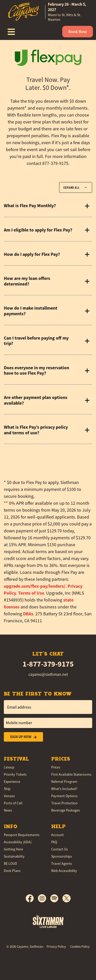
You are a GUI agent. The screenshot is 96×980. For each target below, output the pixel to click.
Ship (7, 789)
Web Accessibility (64, 871)
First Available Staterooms (71, 774)
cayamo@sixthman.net (48, 675)
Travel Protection (64, 803)
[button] (35, 586)
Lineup (9, 767)
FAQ (54, 842)
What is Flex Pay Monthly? (30, 206)
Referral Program (64, 782)
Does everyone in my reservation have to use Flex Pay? (36, 371)
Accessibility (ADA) (18, 842)
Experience (12, 782)
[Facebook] (32, 898)
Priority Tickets (15, 774)
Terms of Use (31, 593)
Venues (9, 796)
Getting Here (13, 849)
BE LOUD (10, 863)
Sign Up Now (23, 737)
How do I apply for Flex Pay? (32, 255)
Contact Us (60, 849)
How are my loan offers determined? (27, 281)
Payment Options (64, 796)
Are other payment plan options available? (36, 400)
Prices (56, 767)
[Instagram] (44, 898)
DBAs (28, 614)
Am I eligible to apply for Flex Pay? (38, 230)
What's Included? (64, 789)
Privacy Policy (56, 947)
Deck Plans (12, 871)
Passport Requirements (22, 835)
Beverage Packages (66, 810)
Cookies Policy (80, 947)
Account (57, 835)
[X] (67, 898)
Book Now (78, 32)
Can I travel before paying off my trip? (36, 341)
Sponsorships (62, 856)
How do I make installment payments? (31, 311)
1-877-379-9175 (48, 664)
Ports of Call (13, 803)
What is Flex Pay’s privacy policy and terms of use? (36, 430)
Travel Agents (62, 863)
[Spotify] (56, 898)
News (8, 810)
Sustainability (14, 856)
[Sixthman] (48, 921)
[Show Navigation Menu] (11, 32)
